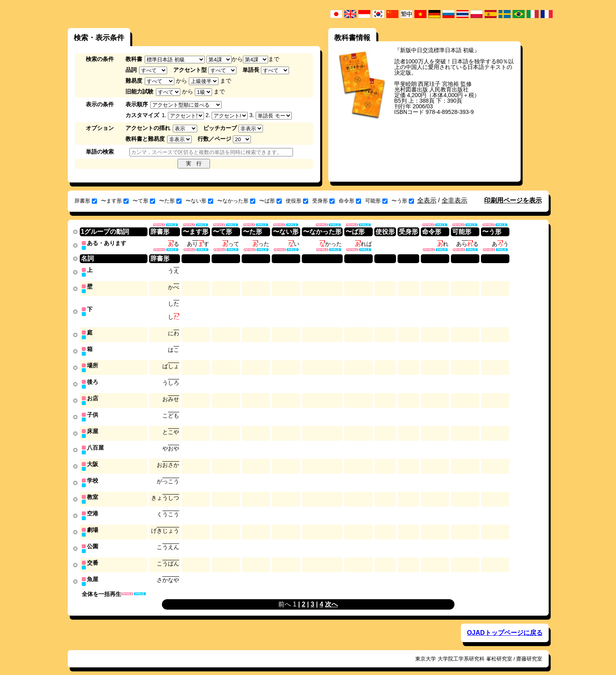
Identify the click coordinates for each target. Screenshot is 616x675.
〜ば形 (271, 201)
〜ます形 (115, 201)
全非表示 (454, 200)
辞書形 (86, 201)
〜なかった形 (236, 201)
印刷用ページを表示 (513, 200)
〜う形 (403, 201)
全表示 (427, 200)
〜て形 (144, 201)
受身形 (323, 201)
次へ (331, 596)
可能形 (376, 201)
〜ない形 (199, 201)
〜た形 (170, 201)
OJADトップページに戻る (505, 624)
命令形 (350, 201)
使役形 (297, 201)
